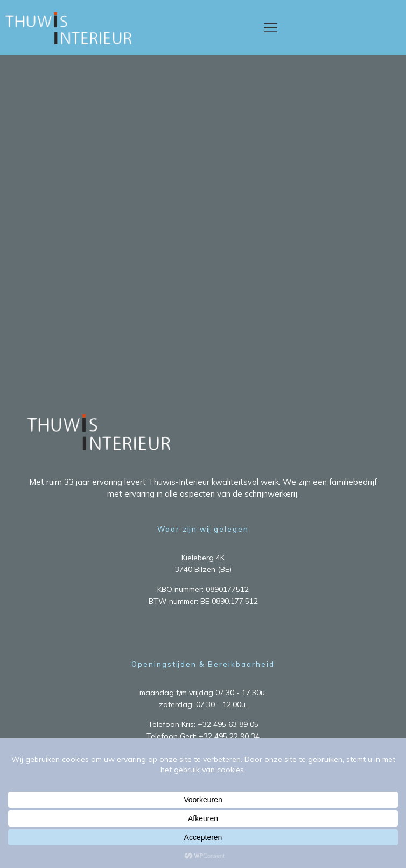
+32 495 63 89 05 (228, 724)
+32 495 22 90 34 (229, 736)
